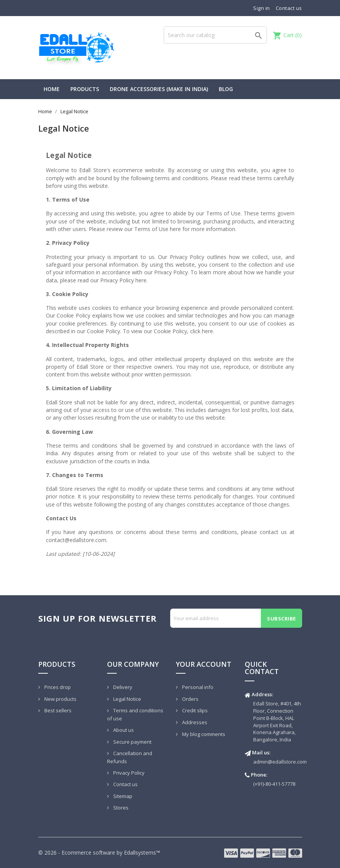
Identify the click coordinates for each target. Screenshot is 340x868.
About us (123, 730)
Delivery (122, 687)
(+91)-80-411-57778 (274, 784)
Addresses (194, 722)
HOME (52, 89)
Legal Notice (127, 699)
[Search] (215, 35)
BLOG (226, 89)
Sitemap (122, 796)
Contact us (289, 8)
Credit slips (194, 710)
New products (60, 699)
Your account (204, 664)
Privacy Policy (128, 773)
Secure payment (132, 742)
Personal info (197, 687)
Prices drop (57, 687)
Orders (190, 699)
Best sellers (57, 710)
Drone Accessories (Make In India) (159, 89)
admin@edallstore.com (280, 762)
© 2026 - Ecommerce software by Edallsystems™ (99, 853)
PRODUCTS (85, 89)
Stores (120, 808)
